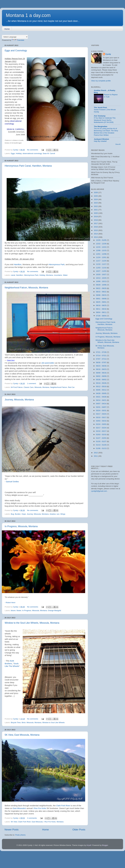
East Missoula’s (19, 808)
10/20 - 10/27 (101, 274)
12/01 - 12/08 (101, 254)
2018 (96, 220)
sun (58, 514)
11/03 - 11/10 (101, 268)
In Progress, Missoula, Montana (21, 526)
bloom (13, 610)
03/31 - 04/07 (101, 407)
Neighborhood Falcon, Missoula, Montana (26, 288)
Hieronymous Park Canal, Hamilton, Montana (28, 166)
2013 (96, 237)
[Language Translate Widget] (15, 37)
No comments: (33, 150)
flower (19, 610)
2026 (96, 192)
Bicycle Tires (16, 723)
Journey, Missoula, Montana (19, 400)
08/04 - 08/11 (101, 312)
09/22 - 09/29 (101, 288)
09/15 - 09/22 (101, 292)
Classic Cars (29, 387)
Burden (18, 514)
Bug (12, 514)
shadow (53, 514)
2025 (96, 196)
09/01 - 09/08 (101, 299)
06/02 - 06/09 (101, 376)
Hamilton (18, 264)
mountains (58, 275)
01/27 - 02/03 (101, 438)
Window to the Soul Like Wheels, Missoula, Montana (32, 623)
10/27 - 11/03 (101, 271)
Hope (24, 514)
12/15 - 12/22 (101, 247)
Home (7, 29)
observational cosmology (32, 153)
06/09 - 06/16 (101, 373)
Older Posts (79, 830)
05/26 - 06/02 (101, 380)
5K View (14, 822)
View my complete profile (101, 81)
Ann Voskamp (100, 116)
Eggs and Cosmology (16, 51)
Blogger (105, 845)
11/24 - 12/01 (101, 257)
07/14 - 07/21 (101, 356)
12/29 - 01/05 (101, 240)
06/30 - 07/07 (101, 362)
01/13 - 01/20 (101, 445)
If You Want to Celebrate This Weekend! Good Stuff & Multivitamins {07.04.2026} (105, 120)
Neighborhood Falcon (59, 387)
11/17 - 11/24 (101, 261)
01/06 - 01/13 (101, 448)
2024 (96, 199)
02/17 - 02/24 (101, 428)
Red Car (71, 387)
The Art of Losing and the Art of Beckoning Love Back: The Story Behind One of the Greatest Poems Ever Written (106, 132)
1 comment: (32, 383)
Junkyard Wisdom (101, 139)
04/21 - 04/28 (101, 397)
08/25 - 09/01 (101, 302)
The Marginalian (101, 126)
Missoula (38, 387)
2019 (96, 217)
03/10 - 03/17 (101, 417)
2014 (96, 234)
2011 (96, 456)
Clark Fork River (63, 806)
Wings (63, 514)
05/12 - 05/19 (101, 386)
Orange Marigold (54, 610)
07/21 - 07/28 (101, 352)
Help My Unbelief (100, 141)
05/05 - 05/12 (101, 390)
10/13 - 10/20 (101, 278)
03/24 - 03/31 (101, 411)
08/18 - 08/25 (101, 305)
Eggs (13, 153)
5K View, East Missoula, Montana (22, 735)
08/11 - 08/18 (101, 309)
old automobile (48, 363)
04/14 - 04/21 (101, 400)
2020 (96, 213)
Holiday (19, 153)
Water (65, 275)
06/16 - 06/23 (101, 369)
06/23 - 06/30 (101, 366)
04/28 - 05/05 (101, 393)
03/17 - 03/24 (101, 414)
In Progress (27, 610)
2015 (96, 230)
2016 (96, 227)
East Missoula (37, 822)
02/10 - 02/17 (101, 431)
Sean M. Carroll (49, 153)
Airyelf (89, 845)
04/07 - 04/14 (101, 404)
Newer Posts (12, 830)
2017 (96, 223)
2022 (96, 206)
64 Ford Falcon (17, 387)
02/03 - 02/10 (101, 435)
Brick (24, 723)
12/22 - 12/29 (101, 244)
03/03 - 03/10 (101, 421)
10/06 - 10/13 (101, 281)
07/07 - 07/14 (101, 359)
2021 (96, 210)
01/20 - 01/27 (101, 441)
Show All (118, 144)
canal (13, 275)
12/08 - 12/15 (101, 250)
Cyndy (108, 54)
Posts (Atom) (20, 835)
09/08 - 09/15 (101, 295)
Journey (30, 514)
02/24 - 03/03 (101, 424)
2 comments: (32, 818)
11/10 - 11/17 (101, 264)
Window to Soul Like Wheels (53, 723)
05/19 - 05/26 (101, 383)
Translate (18, 40)
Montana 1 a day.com (28, 15)
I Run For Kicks (40, 808)
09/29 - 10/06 (101, 285)
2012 (96, 453)
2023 (96, 203)
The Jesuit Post (100, 108)
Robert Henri (11, 603)
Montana (50, 275)
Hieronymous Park (57, 264)
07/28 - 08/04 (101, 316)
